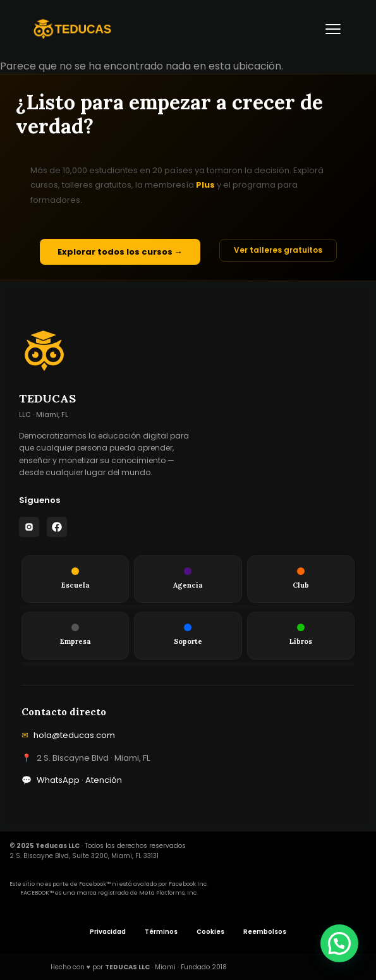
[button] (339, 943)
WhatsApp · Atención (72, 781)
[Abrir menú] (333, 29)
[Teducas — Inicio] (72, 29)
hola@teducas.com (68, 736)
